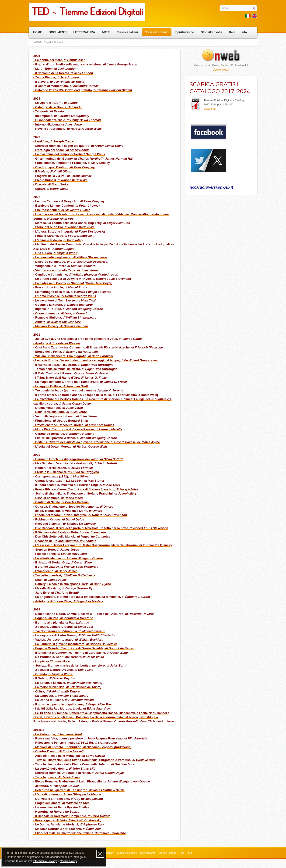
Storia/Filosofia (211, 32)
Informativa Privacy (45, 861)
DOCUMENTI (58, 32)
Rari (232, 32)
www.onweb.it (221, 70)
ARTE (106, 32)
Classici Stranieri (157, 32)
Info (244, 32)
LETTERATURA (84, 32)
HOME (38, 32)
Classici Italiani (127, 32)
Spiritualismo (185, 32)
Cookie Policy (68, 861)
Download (210, 109)
